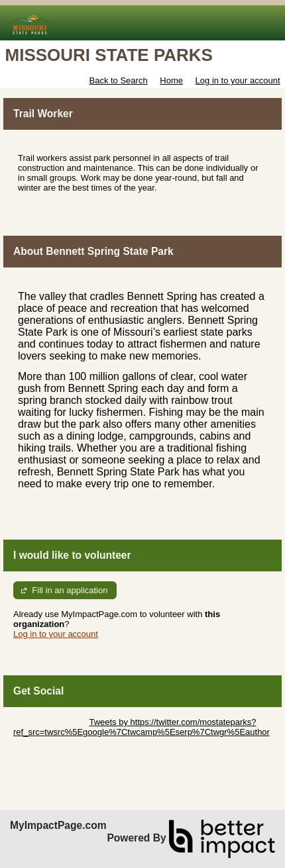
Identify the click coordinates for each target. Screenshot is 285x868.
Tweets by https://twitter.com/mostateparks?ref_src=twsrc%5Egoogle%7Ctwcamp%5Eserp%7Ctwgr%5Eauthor (142, 727)
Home (171, 80)
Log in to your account (238, 80)
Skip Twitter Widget (50, 722)
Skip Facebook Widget (56, 742)
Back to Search (118, 80)
